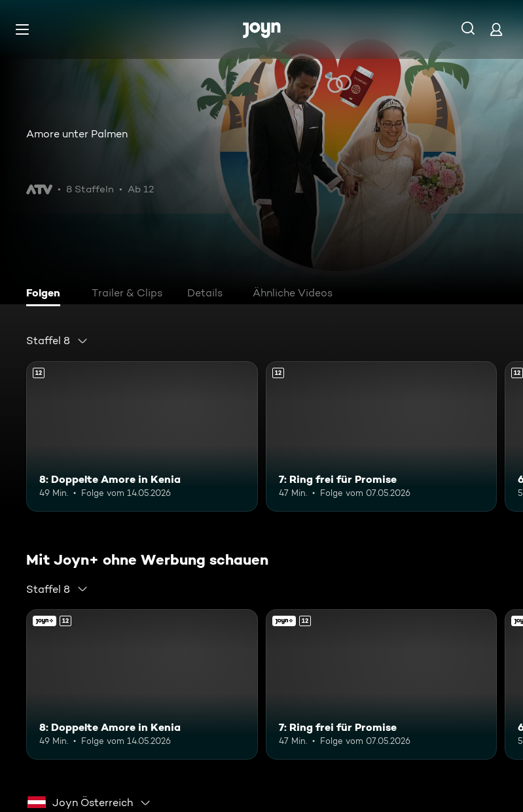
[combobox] (57, 341)
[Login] (496, 29)
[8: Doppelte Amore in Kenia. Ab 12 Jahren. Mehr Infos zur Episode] (142, 436)
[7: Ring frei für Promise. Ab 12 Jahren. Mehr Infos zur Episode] (382, 436)
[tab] (46, 294)
